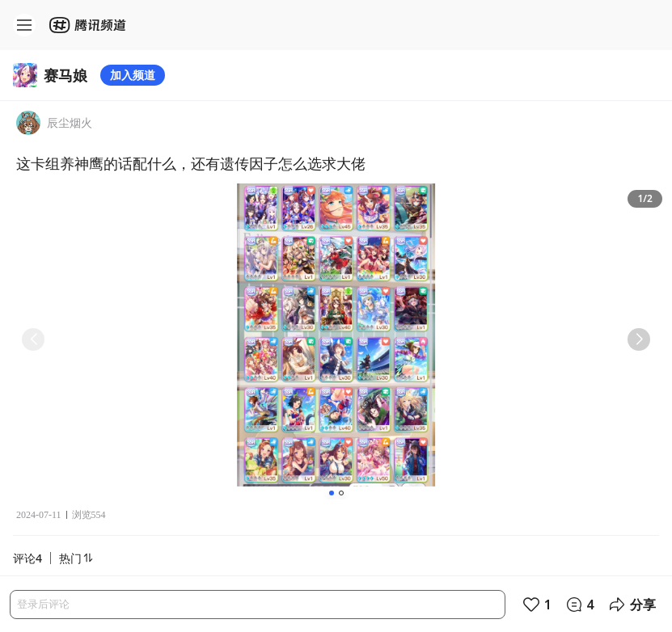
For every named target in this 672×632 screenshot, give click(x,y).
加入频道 (133, 75)
